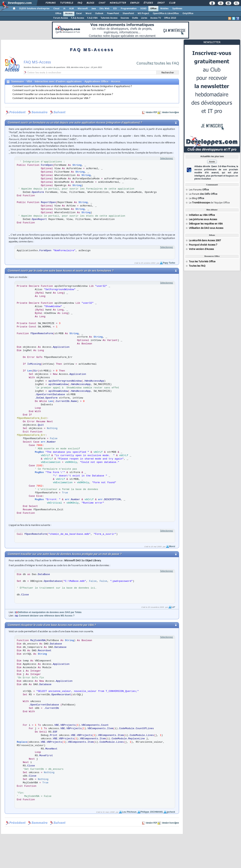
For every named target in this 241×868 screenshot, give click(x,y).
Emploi (135, 3)
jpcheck (171, 812)
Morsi (172, 546)
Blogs (90, 3)
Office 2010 (170, 18)
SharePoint (128, 14)
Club (172, 3)
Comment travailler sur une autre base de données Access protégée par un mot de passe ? (63, 94)
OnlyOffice (188, 14)
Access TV (156, 18)
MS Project (143, 14)
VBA (29, 81)
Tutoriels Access (109, 18)
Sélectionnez (167, 158)
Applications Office (96, 81)
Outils (135, 18)
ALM (71, 9)
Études (148, 3)
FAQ (80, 3)
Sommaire (18, 81)
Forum (196, 194)
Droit (161, 3)
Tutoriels (66, 3)
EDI (115, 9)
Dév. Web (104, 9)
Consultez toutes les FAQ (158, 64)
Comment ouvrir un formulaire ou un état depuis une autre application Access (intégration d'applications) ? (72, 87)
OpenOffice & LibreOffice (166, 14)
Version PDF (151, 113)
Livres (144, 18)
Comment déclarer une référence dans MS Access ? (47, 616)
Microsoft (83, 9)
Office (153, 9)
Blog (194, 199)
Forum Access (61, 18)
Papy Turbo (169, 263)
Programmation (129, 9)
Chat (102, 3)
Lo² (173, 607)
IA (64, 9)
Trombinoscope (201, 203)
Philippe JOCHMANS (152, 812)
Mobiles (164, 9)
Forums (50, 3)
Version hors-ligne (170, 113)
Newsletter (118, 3)
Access (69, 14)
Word (88, 14)
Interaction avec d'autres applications (58, 81)
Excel (79, 14)
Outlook (99, 14)
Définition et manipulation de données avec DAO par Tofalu (50, 612)
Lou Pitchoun (129, 812)
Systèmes (177, 9)
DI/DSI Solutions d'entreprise (34, 9)
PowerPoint (113, 14)
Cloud (56, 9)
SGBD (143, 9)
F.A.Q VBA (92, 18)
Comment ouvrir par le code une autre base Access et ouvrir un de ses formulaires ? (59, 91)
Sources (125, 18)
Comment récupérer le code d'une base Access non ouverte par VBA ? (51, 98)
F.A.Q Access (78, 18)
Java (93, 9)
